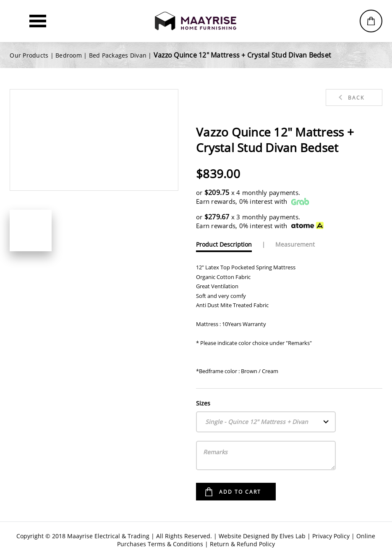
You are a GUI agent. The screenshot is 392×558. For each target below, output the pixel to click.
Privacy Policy (331, 536)
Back (356, 98)
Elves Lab (293, 536)
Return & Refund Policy (242, 544)
